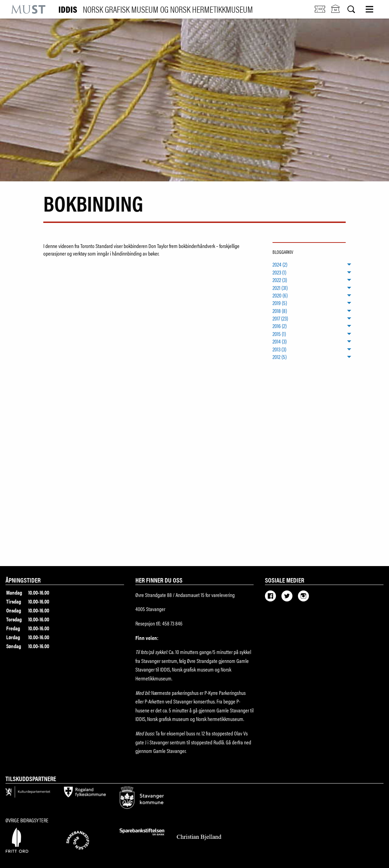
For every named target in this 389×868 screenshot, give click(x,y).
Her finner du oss (159, 580)
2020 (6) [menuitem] (280, 295)
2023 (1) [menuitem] (279, 272)
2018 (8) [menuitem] (280, 311)
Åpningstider (23, 580)
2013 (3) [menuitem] (279, 349)
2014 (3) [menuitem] (280, 341)
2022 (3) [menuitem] (280, 280)
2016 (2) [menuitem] (280, 326)
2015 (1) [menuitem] (279, 334)
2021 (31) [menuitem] (280, 288)
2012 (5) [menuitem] (280, 357)
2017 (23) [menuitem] (280, 318)
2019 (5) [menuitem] (280, 303)
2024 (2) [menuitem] (280, 264)
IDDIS (156, 9)
